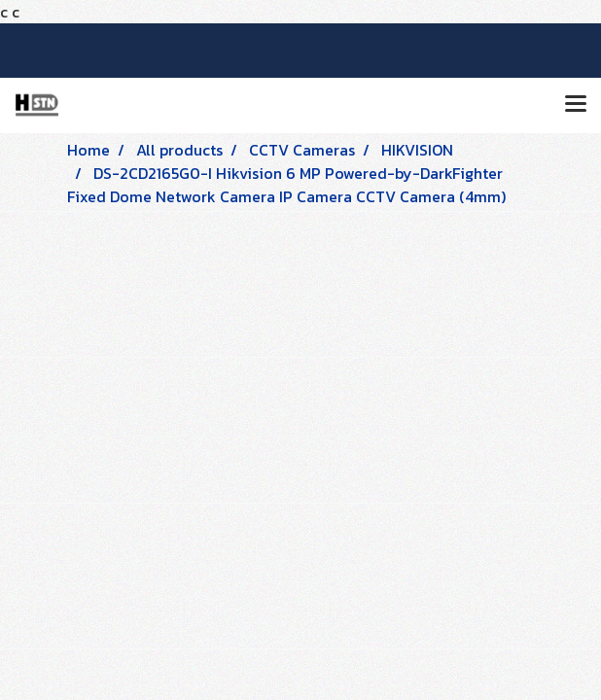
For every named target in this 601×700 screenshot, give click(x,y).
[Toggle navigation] (576, 105)
